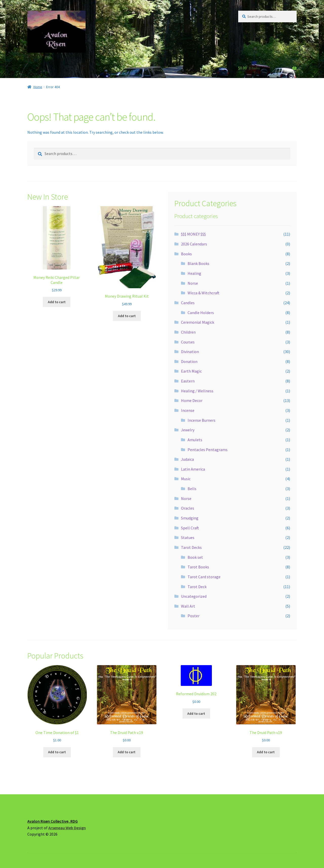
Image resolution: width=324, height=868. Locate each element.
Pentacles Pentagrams (208, 450)
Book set (195, 557)
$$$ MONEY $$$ (193, 234)
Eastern (188, 381)
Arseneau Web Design (67, 828)
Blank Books (198, 263)
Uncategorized (194, 596)
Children (188, 332)
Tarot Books (198, 567)
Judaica (187, 459)
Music (186, 479)
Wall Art (188, 606)
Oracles (188, 508)
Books (186, 254)
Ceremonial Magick (198, 322)
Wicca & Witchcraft (204, 293)
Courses (188, 342)
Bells (192, 489)
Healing (194, 273)
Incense (188, 410)
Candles (188, 303)
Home (38, 87)
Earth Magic (191, 371)
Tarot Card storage (204, 577)
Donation (189, 361)
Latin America (193, 469)
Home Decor (192, 400)
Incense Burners (201, 420)
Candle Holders (201, 313)
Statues (188, 537)
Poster (194, 616)
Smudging (190, 518)
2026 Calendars (194, 244)
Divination (190, 352)
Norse (193, 283)
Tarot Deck (197, 587)
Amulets (195, 440)
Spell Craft (190, 528)
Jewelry (188, 430)
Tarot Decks (191, 547)
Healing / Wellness (197, 391)
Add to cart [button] (57, 302)
